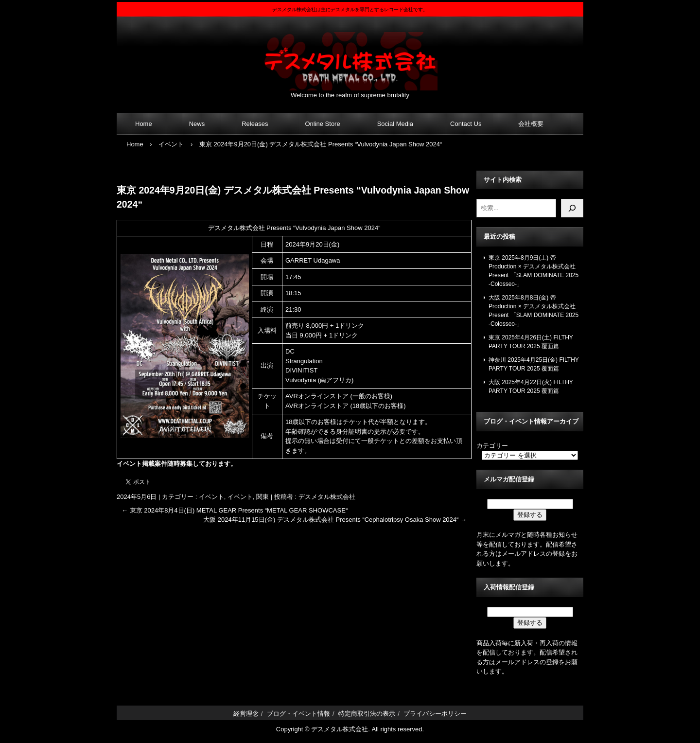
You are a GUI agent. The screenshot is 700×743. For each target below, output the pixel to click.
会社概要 (531, 124)
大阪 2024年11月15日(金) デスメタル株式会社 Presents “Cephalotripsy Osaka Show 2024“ (335, 520)
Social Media (395, 124)
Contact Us (466, 124)
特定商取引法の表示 (367, 714)
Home (144, 124)
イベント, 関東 (248, 497)
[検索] (572, 208)
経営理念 (246, 714)
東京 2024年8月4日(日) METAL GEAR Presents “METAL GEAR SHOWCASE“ (235, 510)
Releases (255, 124)
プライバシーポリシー (435, 714)
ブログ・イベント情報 (298, 714)
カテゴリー (492, 446)
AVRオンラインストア (317, 396)
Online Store (322, 124)
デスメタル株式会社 (350, 55)
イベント (211, 497)
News (197, 124)
